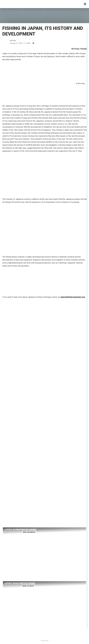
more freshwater (29, 532)
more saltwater (28, 586)
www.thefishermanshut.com (73, 297)
